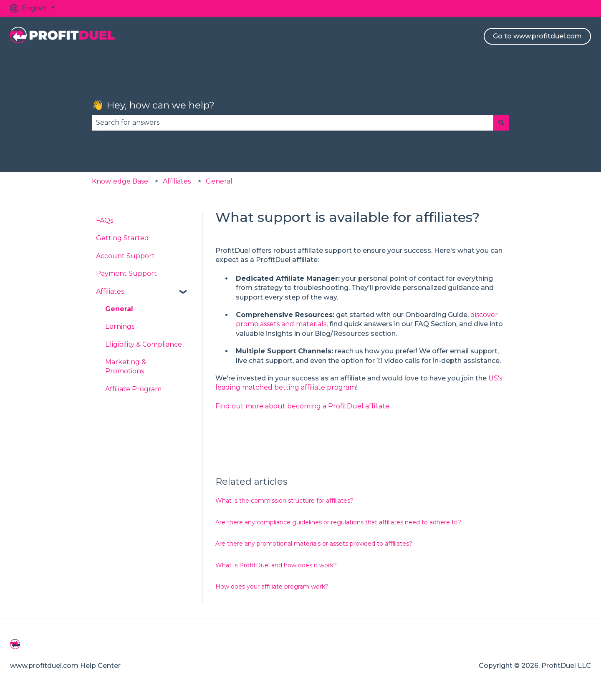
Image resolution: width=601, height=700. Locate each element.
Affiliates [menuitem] (110, 291)
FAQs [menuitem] (105, 220)
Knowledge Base (120, 181)
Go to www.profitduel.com (537, 36)
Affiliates (177, 181)
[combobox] (293, 123)
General (219, 181)
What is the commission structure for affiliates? (284, 501)
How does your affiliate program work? (272, 587)
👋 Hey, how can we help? (153, 105)
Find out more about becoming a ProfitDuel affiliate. (303, 406)
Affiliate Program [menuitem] (133, 389)
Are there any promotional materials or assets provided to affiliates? (314, 544)
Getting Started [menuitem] (122, 238)
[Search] (501, 123)
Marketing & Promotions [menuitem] (126, 366)
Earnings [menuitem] (120, 326)
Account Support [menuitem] (125, 256)
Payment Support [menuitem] (126, 273)
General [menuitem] (119, 309)
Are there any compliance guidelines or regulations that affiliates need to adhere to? (338, 522)
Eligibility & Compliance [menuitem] (144, 344)
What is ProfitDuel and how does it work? (276, 565)
